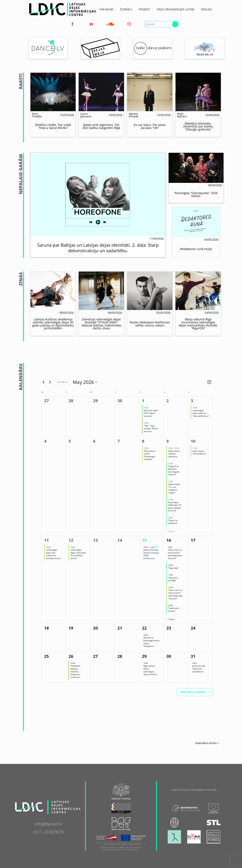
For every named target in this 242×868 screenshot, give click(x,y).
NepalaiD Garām (21, 174)
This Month (62, 382)
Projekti (144, 9)
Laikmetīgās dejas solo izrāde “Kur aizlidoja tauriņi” (54, 554)
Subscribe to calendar (193, 692)
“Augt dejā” (173, 568)
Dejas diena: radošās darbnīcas (174, 454)
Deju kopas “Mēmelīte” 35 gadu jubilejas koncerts (175, 507)
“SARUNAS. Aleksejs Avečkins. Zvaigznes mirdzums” (76, 671)
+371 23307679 (48, 832)
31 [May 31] (193, 656)
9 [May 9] (168, 441)
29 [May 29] (144, 656)
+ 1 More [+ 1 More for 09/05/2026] (171, 531)
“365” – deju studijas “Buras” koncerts (151, 429)
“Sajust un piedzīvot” (173, 522)
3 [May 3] (192, 401)
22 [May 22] (144, 628)
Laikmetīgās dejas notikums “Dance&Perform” (201, 413)
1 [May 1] (143, 401)
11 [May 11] (47, 540)
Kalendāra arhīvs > (207, 743)
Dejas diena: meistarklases (199, 452)
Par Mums (106, 9)
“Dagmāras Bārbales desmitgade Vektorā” (174, 470)
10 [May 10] (193, 441)
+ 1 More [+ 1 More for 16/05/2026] (171, 619)
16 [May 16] (169, 540)
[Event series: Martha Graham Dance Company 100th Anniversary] (156, 547)
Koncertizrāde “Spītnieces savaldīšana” (199, 669)
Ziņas (21, 279)
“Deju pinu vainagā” (173, 579)
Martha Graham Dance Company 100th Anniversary (151, 554)
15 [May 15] (144, 540)
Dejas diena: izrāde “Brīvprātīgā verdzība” (150, 455)
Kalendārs (21, 377)
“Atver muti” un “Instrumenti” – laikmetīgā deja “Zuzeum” (175, 554)
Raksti (21, 81)
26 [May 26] (71, 656)
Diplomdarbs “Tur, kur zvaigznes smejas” (174, 488)
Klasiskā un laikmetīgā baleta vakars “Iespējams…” (151, 642)
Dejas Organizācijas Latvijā (176, 9)
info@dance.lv (48, 824)
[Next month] (50, 382)
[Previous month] (43, 382)
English (207, 9)
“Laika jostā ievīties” (174, 610)
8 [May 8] (143, 441)
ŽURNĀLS (126, 9)
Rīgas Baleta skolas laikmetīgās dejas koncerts (150, 670)
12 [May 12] (71, 540)
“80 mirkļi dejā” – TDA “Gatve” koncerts (152, 413)
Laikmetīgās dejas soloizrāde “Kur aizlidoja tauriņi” (78, 554)
